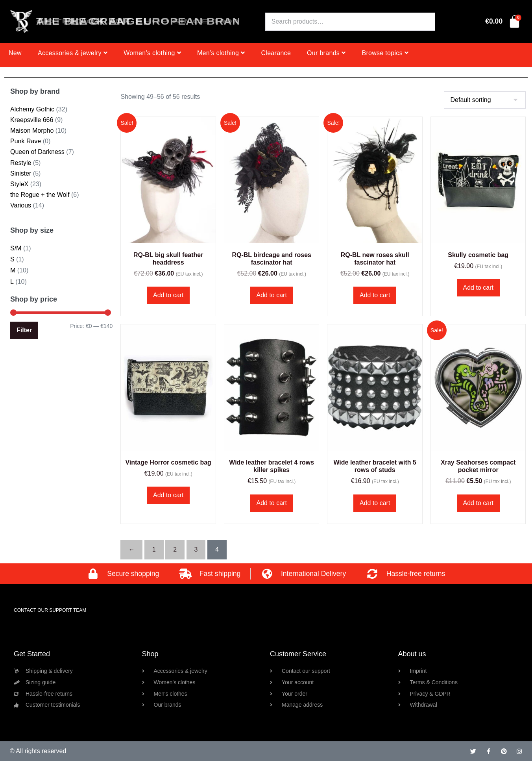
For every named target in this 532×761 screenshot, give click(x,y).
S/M (16, 248)
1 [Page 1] (154, 549)
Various (21, 205)
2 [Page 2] (175, 549)
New (15, 53)
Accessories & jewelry (73, 53)
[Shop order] (485, 100)
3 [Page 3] (196, 549)
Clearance (276, 53)
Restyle (21, 163)
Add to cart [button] (168, 295)
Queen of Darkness (37, 152)
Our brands (326, 53)
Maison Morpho (32, 131)
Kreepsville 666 (32, 120)
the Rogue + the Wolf (40, 195)
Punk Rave (26, 141)
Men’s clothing (221, 53)
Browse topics (385, 53)
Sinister (21, 173)
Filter (24, 330)
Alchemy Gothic (32, 109)
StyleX (19, 184)
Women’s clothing (152, 53)
